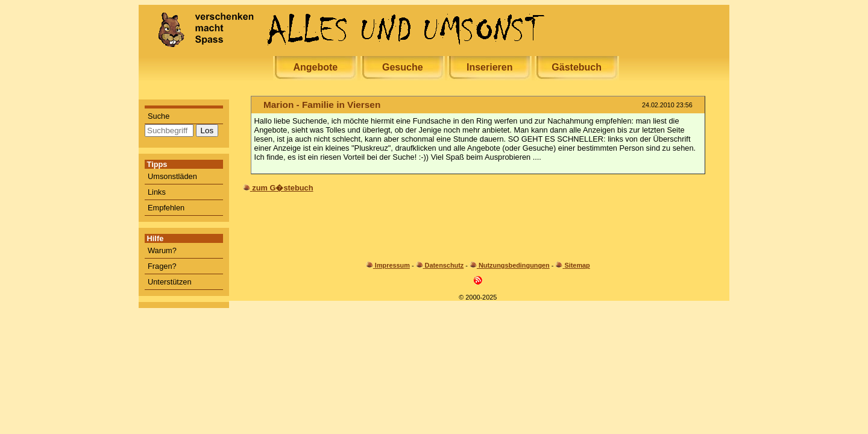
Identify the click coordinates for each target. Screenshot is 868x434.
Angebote (315, 67)
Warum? (162, 250)
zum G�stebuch (282, 188)
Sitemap (577, 265)
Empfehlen (166, 208)
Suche (159, 116)
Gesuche (403, 67)
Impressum (392, 265)
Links (157, 192)
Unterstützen (170, 282)
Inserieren (489, 67)
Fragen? (162, 266)
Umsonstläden (172, 176)
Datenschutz (445, 265)
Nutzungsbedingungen (514, 265)
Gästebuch (577, 67)
